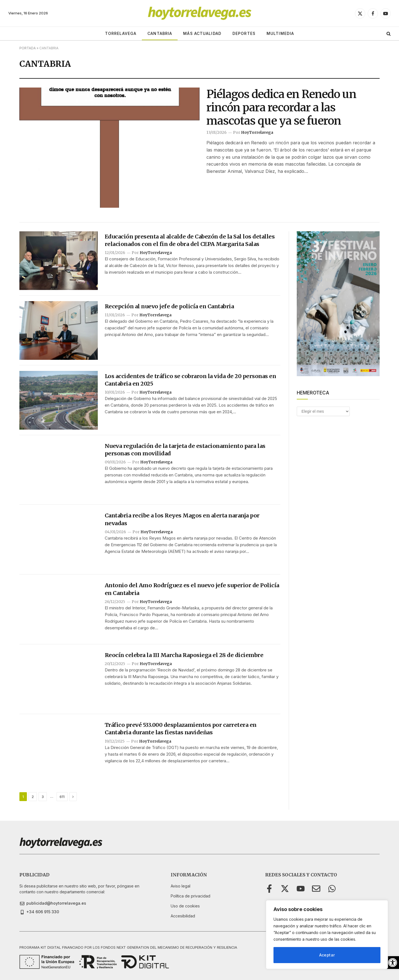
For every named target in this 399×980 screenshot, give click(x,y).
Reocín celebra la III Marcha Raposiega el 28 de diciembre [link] (184, 655)
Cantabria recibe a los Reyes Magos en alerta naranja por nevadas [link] (182, 519)
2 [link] (33, 797)
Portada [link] (28, 48)
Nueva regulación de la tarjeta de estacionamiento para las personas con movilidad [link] (185, 450)
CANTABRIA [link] (160, 33)
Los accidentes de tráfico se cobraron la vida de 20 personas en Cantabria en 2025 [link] (190, 380)
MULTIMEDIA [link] (280, 33)
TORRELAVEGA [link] (121, 33)
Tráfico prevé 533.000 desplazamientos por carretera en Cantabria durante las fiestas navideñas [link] (181, 728)
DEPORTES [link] (244, 33)
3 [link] (43, 797)
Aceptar (327, 955)
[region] (327, 935)
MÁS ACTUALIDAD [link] (202, 33)
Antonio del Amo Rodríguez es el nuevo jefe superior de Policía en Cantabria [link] (192, 589)
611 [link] (62, 797)
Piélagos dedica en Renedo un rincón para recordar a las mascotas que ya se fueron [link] (281, 107)
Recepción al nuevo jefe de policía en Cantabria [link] (169, 306)
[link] (393, 963)
